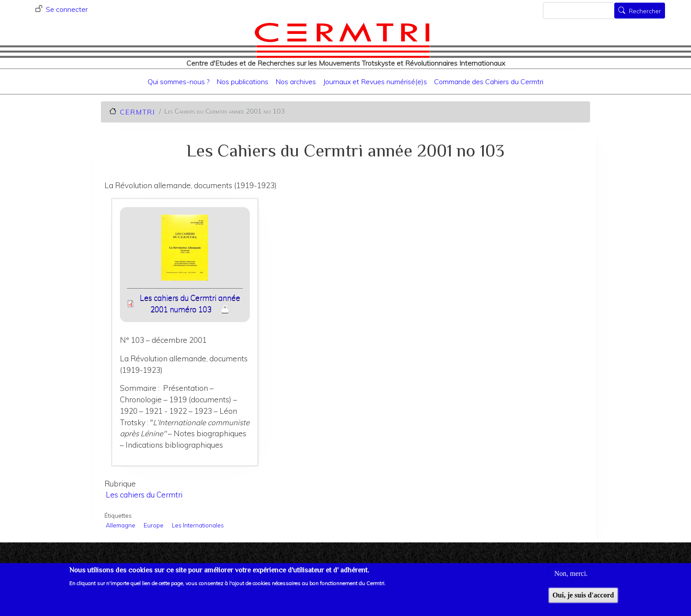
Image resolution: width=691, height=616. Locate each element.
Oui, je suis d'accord (583, 599)
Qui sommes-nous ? (178, 82)
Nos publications (242, 82)
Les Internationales (198, 525)
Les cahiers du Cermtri (144, 495)
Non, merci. (571, 577)
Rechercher (645, 11)
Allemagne (121, 525)
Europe (154, 525)
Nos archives (296, 82)
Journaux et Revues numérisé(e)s (375, 82)
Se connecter (67, 9)
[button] (185, 250)
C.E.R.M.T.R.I (137, 112)
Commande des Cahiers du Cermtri (489, 82)
